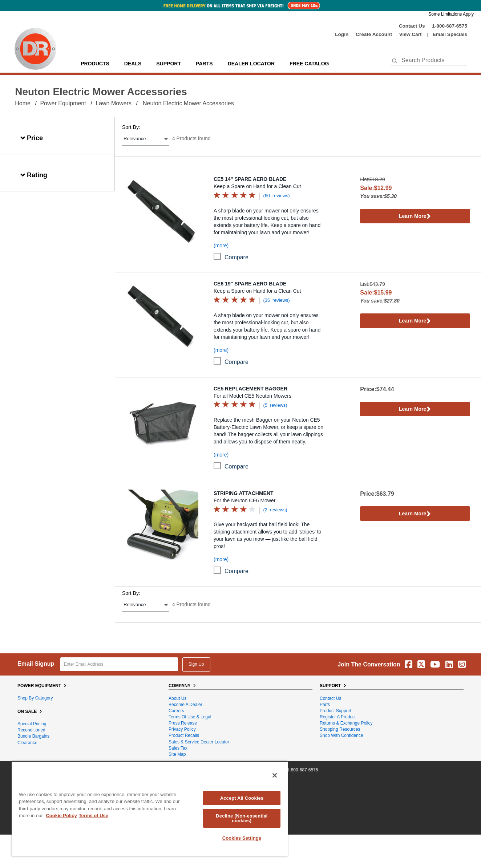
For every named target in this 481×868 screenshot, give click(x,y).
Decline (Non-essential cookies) (242, 818)
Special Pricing (32, 724)
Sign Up (196, 664)
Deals (133, 64)
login (342, 34)
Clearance (27, 743)
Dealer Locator (251, 64)
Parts (325, 705)
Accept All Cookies (242, 798)
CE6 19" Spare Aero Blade (250, 284)
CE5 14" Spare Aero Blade (250, 179)
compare (237, 257)
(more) (221, 246)
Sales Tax (178, 748)
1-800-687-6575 (450, 26)
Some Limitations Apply (451, 14)
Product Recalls (184, 735)
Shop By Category (35, 698)
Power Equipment (63, 103)
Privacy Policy (182, 729)
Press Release (183, 723)
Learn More (415, 217)
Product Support (336, 711)
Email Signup (36, 664)
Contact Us (412, 26)
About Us (177, 698)
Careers (176, 711)
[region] (150, 809)
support (169, 64)
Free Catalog (309, 64)
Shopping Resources (340, 729)
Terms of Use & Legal (190, 717)
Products (95, 64)
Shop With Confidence (341, 735)
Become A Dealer (185, 705)
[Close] (275, 775)
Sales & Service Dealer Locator (199, 742)
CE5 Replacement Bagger (250, 389)
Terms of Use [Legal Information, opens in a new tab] (94, 816)
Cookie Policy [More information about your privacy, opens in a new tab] (61, 816)
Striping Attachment (244, 493)
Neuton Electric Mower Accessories (188, 103)
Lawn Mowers (114, 103)
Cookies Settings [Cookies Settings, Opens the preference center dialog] (242, 838)
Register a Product (338, 717)
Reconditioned (31, 730)
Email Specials (450, 34)
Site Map (177, 754)
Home (23, 103)
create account (374, 34)
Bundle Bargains (33, 736)
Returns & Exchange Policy (346, 723)
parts (204, 64)
